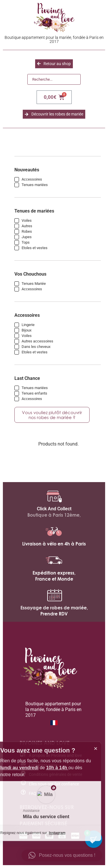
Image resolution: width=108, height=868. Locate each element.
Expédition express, (54, 573)
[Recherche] (54, 79)
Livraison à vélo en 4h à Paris (54, 544)
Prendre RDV (54, 614)
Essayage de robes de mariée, (54, 608)
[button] (62, 855)
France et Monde (54, 579)
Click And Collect (54, 509)
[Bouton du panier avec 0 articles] (94, 839)
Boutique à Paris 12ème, (54, 515)
